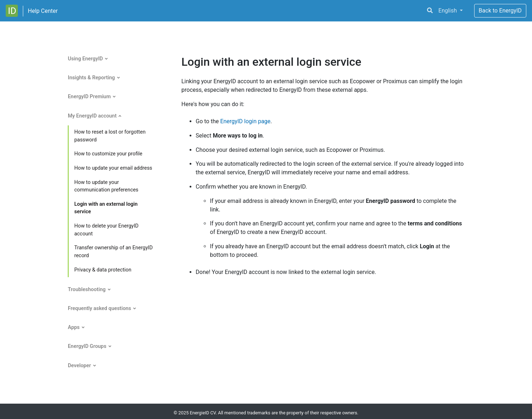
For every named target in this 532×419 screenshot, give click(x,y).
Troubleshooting (87, 290)
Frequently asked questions (99, 308)
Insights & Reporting (91, 78)
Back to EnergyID (500, 11)
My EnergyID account (92, 116)
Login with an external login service (106, 208)
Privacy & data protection (103, 270)
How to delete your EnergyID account (106, 230)
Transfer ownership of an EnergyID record (114, 252)
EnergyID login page (245, 121)
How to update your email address (113, 168)
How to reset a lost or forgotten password (110, 136)
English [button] (448, 11)
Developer (79, 366)
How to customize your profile (108, 154)
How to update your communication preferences (106, 186)
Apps (74, 327)
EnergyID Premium (89, 97)
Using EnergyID (85, 59)
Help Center (43, 11)
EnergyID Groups (87, 346)
